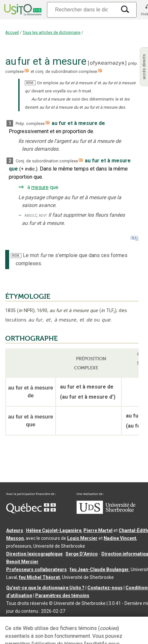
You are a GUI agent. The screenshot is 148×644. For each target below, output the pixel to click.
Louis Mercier (82, 538)
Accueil (12, 33)
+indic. (28, 169)
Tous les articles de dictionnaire (52, 33)
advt (43, 215)
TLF (108, 311)
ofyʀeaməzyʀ (107, 63)
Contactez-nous (105, 588)
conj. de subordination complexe (66, 71)
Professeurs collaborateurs (37, 569)
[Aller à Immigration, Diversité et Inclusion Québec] (31, 512)
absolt (30, 215)
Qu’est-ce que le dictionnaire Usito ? (45, 588)
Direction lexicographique (34, 554)
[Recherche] (81, 10)
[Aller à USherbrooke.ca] (106, 512)
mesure (40, 187)
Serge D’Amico (82, 554)
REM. (30, 83)
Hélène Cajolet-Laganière (54, 530)
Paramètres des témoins (62, 596)
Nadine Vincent (120, 538)
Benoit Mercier (22, 562)
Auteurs (15, 530)
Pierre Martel (98, 530)
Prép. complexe (30, 123)
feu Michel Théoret (39, 577)
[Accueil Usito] (22, 10)
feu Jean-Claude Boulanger (99, 569)
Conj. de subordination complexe (47, 161)
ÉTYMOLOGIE (28, 296)
